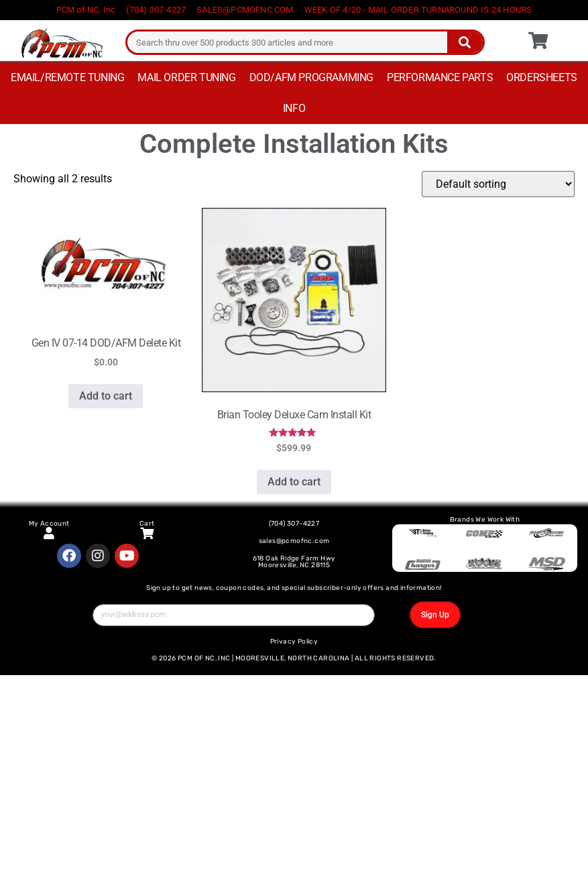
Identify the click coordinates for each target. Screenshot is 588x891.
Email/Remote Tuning (67, 77)
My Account (49, 524)
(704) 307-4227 (294, 524)
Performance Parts (440, 77)
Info (294, 108)
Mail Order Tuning (186, 77)
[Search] (465, 42)
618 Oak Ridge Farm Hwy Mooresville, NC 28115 (294, 562)
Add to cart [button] (106, 396)
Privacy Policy (294, 642)
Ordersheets (542, 77)
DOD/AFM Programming (311, 77)
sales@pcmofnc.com (294, 541)
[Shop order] (498, 184)
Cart (147, 524)
